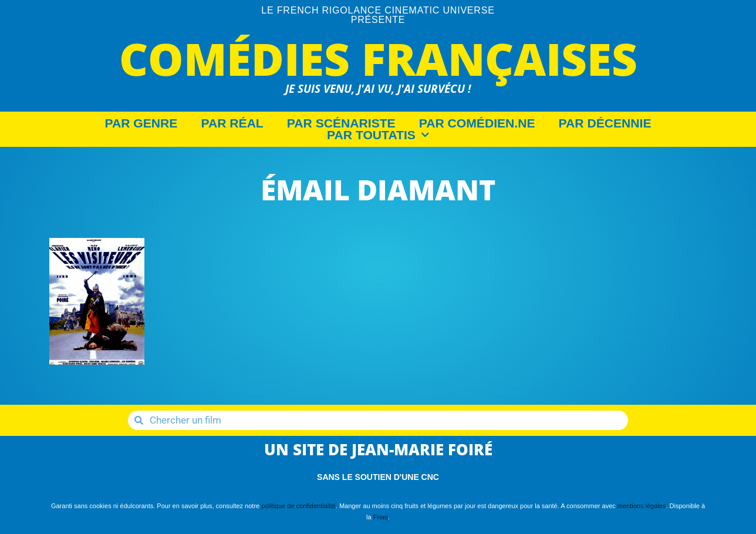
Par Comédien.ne (477, 123)
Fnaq (381, 517)
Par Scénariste (341, 123)
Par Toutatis (378, 135)
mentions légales (642, 506)
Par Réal (232, 123)
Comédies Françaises (378, 58)
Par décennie (605, 123)
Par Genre (141, 123)
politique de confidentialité (298, 506)
